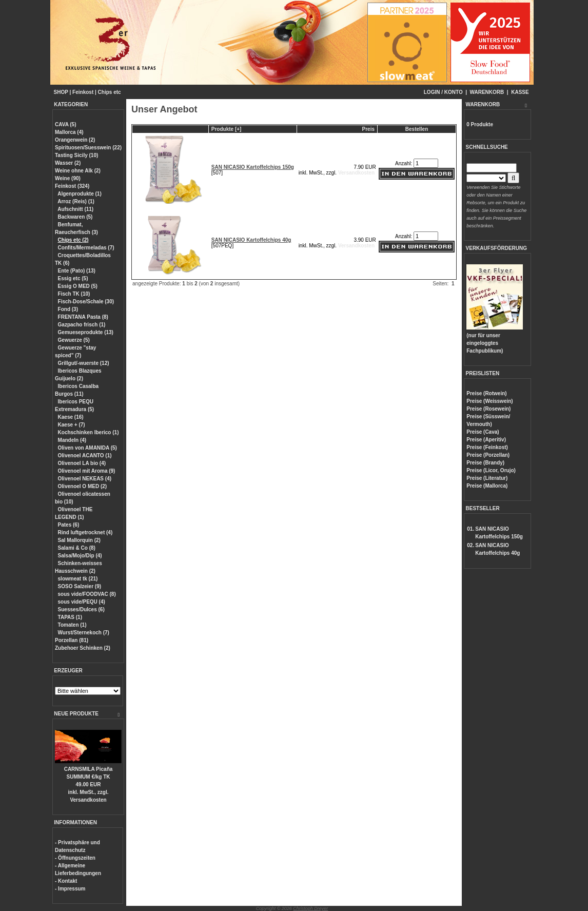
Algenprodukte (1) (80, 194)
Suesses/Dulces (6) (81, 609)
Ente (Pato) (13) (77, 271)
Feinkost (83, 92)
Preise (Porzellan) (488, 455)
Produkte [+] (227, 129)
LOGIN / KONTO (443, 92)
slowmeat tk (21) (78, 579)
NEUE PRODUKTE (76, 714)
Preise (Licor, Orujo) (491, 470)
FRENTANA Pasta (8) (83, 317)
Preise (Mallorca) (487, 486)
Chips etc (110, 92)
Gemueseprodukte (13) (86, 332)
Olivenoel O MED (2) (83, 486)
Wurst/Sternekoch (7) (84, 633)
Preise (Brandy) (485, 463)
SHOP (61, 92)
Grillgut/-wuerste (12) (84, 363)
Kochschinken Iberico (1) (89, 432)
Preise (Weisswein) (489, 401)
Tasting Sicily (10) (76, 155)
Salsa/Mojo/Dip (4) (80, 556)
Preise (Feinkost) (487, 447)
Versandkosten (88, 800)
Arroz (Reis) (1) (76, 201)
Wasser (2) (68, 163)
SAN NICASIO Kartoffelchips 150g (253, 167)
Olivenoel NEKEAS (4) (85, 479)
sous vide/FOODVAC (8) (87, 594)
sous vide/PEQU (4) (82, 602)
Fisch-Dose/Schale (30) (86, 302)
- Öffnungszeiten (75, 858)
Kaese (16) (71, 417)
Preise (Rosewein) (488, 409)
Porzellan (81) (72, 640)
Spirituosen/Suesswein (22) (88, 148)
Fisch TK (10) (74, 294)
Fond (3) (68, 309)
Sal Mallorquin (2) (79, 540)
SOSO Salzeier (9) (80, 586)
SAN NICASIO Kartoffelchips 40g (251, 240)
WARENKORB (487, 92)
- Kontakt (66, 881)
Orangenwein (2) (75, 140)
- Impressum (70, 889)
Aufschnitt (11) (75, 209)
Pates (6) (69, 525)
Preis (368, 129)
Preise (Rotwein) (486, 393)
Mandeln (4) (72, 440)
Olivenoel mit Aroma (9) (87, 471)
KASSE (520, 92)
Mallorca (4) (69, 132)
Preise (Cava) (483, 432)
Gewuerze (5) (74, 340)
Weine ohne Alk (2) (78, 171)
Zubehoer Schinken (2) (83, 648)
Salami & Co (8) (77, 548)
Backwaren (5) (75, 217)
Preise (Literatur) (487, 478)
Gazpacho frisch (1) (82, 325)
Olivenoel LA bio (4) (82, 463)
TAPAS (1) (70, 617)
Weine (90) (68, 178)
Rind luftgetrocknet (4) (85, 532)
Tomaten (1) (72, 625)
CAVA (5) (65, 124)
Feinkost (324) (72, 186)
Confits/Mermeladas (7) (86, 248)
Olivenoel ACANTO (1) (85, 455)
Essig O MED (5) (78, 286)
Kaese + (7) (72, 425)
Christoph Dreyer (310, 908)
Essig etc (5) (73, 278)
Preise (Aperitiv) (486, 440)
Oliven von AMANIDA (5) (87, 448)
